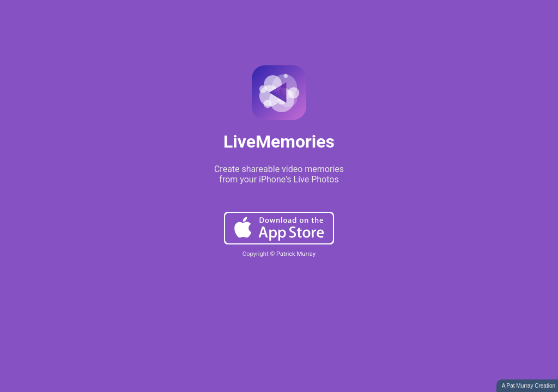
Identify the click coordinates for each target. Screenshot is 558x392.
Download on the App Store (279, 228)
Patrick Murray (296, 254)
